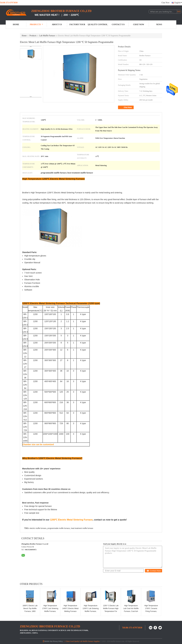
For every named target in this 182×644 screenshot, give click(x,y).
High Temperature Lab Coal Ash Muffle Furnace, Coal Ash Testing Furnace (131, 610)
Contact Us (118, 25)
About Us (57, 25)
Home (16, 25)
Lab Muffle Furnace (47, 36)
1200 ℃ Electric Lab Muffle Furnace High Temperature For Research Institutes (111, 610)
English (178, 3)
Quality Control (98, 25)
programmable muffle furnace (59, 528)
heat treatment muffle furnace (82, 528)
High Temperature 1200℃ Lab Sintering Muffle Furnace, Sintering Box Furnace (91, 611)
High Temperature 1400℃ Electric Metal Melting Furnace (70, 608)
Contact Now (154, 571)
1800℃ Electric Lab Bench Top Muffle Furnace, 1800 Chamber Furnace (30, 610)
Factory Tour (77, 25)
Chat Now (165, 3)
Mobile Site (47, 641)
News (159, 25)
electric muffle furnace (38, 528)
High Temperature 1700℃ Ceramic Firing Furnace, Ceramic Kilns (151, 610)
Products (36, 25)
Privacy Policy (58, 641)
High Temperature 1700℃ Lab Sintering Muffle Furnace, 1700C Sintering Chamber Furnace (50, 611)
